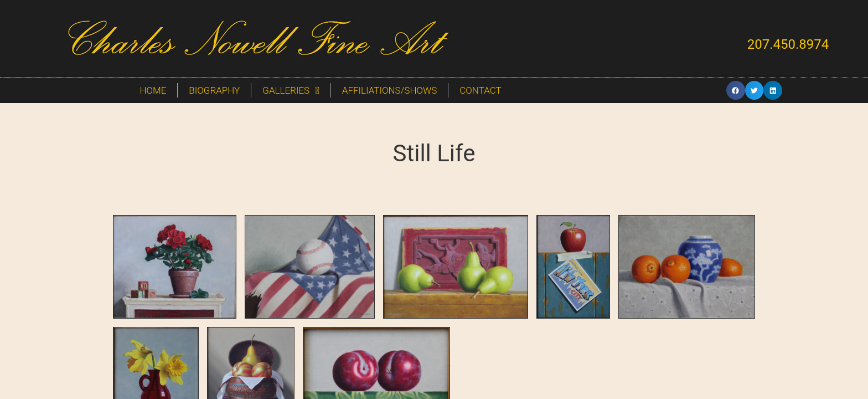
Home (153, 90)
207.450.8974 (788, 44)
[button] (736, 90)
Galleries (291, 91)
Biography (214, 90)
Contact (480, 90)
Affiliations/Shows (389, 90)
